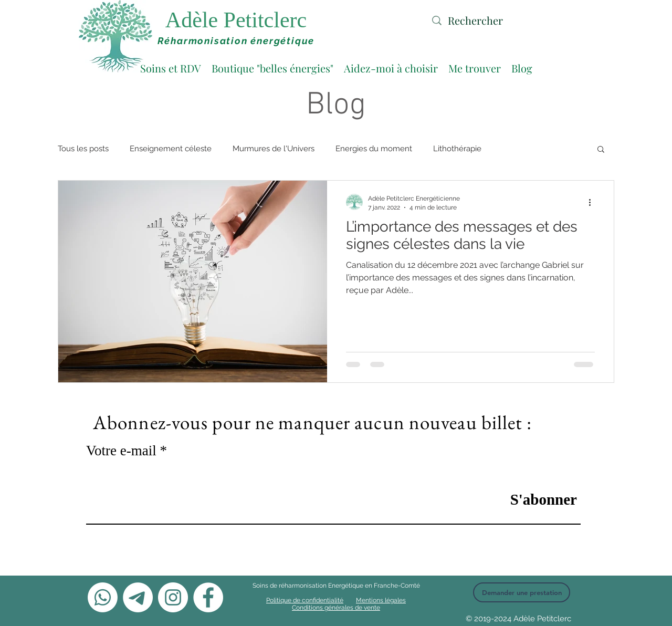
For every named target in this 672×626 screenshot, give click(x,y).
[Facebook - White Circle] (208, 597)
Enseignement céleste (171, 149)
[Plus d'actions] (593, 202)
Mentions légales (381, 600)
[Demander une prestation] (522, 592)
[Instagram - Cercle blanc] (173, 597)
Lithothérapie (457, 149)
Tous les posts (83, 149)
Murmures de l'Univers (274, 149)
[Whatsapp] (103, 597)
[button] (601, 150)
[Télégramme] (138, 597)
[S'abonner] (532, 499)
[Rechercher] (493, 20)
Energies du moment (374, 149)
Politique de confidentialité (305, 600)
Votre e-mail (121, 451)
